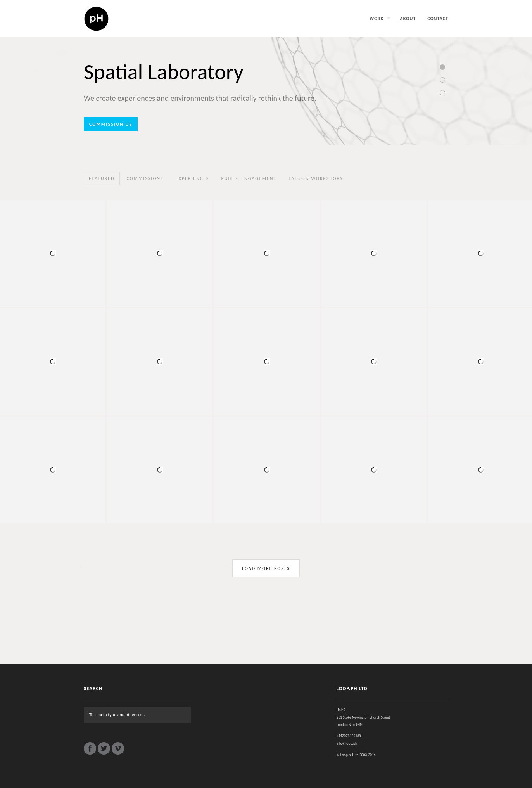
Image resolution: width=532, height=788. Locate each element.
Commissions (145, 178)
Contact (438, 19)
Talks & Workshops (316, 178)
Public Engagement (249, 178)
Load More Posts (266, 568)
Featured (102, 178)
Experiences (193, 178)
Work (377, 19)
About (408, 19)
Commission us (111, 124)
